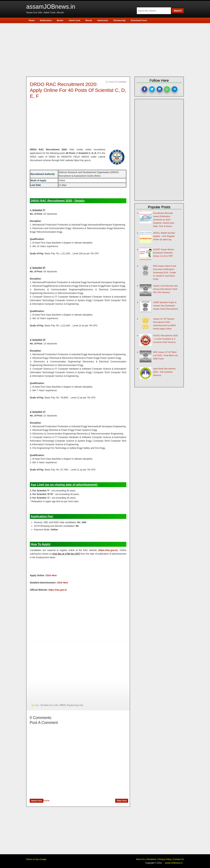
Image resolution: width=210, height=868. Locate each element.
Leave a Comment (118, 82)
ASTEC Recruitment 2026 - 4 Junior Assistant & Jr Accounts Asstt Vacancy (165, 339)
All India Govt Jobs (49, 705)
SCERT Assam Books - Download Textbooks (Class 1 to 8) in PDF (164, 253)
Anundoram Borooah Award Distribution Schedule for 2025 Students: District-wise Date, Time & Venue (164, 220)
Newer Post (37, 801)
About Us (140, 859)
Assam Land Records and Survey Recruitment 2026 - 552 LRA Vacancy (166, 289)
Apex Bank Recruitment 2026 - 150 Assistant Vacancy (164, 372)
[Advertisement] (107, 49)
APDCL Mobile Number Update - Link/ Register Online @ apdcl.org (164, 236)
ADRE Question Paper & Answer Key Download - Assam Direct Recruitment (165, 306)
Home (46, 801)
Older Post (122, 801)
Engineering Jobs (75, 705)
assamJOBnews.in (51, 7)
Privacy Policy (165, 859)
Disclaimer (152, 859)
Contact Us (178, 859)
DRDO (63, 705)
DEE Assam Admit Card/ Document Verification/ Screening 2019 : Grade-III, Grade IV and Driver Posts (165, 273)
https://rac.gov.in (108, 550)
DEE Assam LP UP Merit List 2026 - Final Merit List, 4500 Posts (166, 355)
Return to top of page (36, 859)
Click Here (62, 583)
